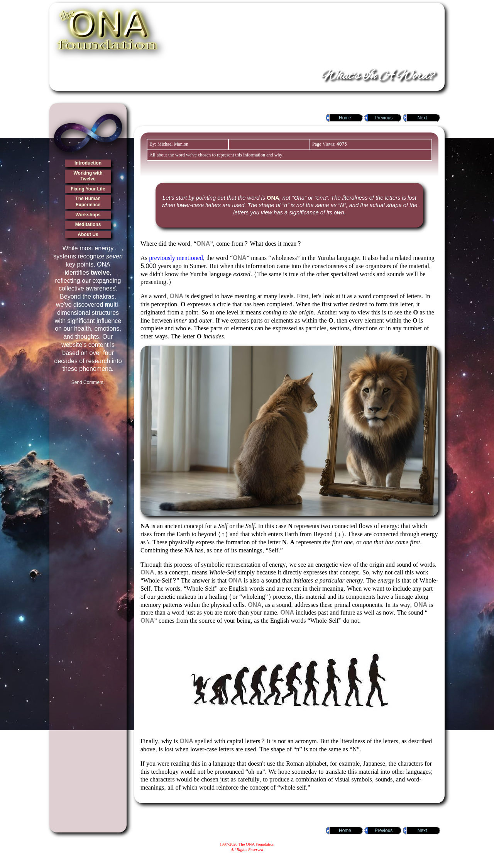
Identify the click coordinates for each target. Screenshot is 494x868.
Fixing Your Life (88, 189)
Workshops (88, 215)
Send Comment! (88, 382)
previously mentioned (176, 258)
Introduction (88, 163)
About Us (88, 234)
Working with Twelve (88, 176)
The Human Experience (88, 202)
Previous (384, 118)
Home (345, 118)
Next (422, 118)
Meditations (88, 224)
